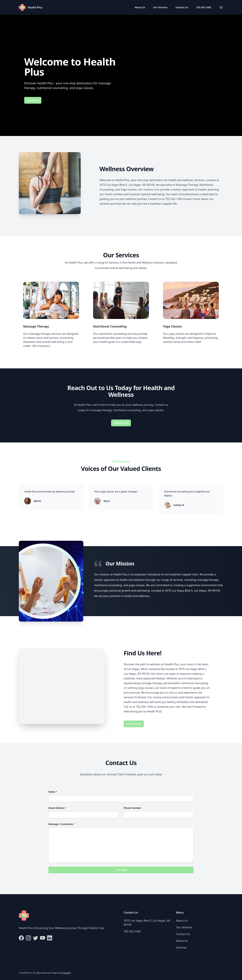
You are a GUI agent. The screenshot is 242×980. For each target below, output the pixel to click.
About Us (140, 7)
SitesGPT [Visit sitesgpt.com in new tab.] (67, 973)
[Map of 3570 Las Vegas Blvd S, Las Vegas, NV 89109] (62, 686)
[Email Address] (83, 815)
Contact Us (182, 7)
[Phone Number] (159, 815)
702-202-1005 (204, 7)
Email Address (57, 808)
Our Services (160, 7)
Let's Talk (121, 870)
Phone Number (132, 808)
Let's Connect (134, 724)
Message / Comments (62, 824)
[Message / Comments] (121, 845)
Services (181, 948)
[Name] (121, 799)
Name (53, 792)
